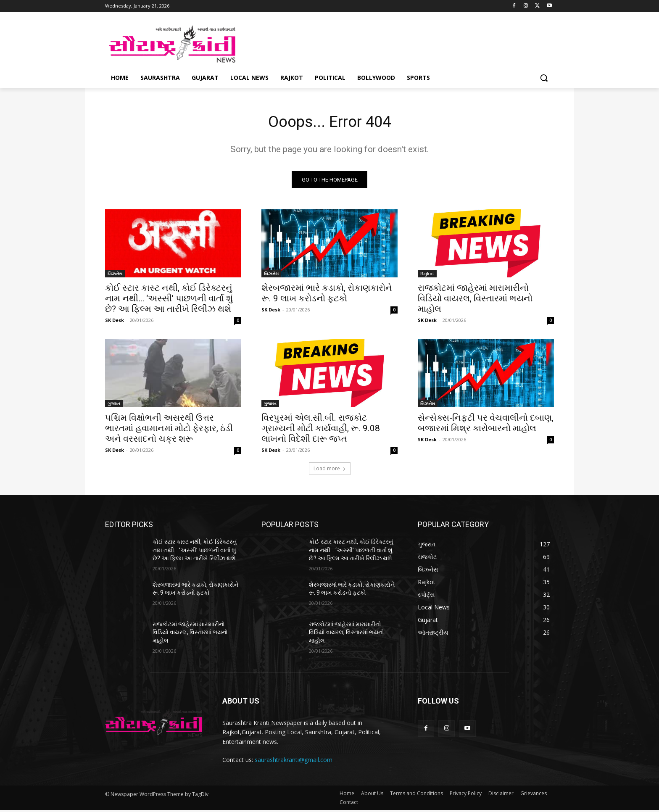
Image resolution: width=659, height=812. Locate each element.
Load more (330, 471)
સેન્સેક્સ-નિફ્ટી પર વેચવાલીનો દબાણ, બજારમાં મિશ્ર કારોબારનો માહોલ (486, 425)
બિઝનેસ (115, 276)
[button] (544, 78)
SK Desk (115, 322)
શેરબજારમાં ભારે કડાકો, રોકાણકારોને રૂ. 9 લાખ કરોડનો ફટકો (327, 295)
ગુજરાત (114, 406)
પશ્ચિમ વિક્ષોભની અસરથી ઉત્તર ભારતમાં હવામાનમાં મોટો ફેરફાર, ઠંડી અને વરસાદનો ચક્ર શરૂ (169, 430)
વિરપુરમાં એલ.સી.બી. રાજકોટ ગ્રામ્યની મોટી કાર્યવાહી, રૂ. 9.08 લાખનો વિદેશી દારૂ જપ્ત (321, 430)
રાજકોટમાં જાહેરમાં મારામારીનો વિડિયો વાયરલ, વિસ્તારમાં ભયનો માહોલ (475, 301)
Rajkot (427, 276)
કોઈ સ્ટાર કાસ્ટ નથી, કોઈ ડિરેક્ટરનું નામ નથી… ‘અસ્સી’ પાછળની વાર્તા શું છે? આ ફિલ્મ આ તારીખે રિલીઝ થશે (169, 301)
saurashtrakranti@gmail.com (294, 762)
